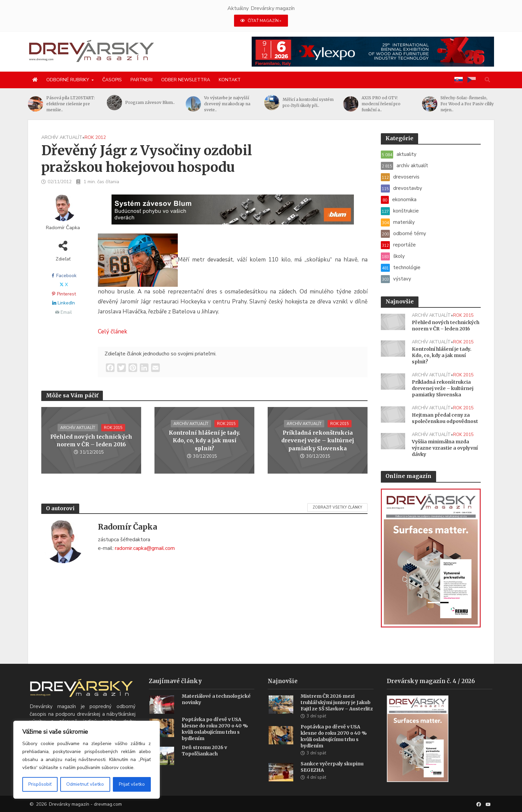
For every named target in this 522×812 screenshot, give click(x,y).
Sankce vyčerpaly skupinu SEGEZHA (332, 777)
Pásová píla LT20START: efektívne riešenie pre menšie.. (149, 104)
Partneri (141, 80)
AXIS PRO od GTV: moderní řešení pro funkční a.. (460, 104)
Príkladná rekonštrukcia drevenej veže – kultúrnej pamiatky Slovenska (318, 440)
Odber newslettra (186, 80)
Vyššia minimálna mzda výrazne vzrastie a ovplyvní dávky (445, 448)
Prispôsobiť (40, 784)
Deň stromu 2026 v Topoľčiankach (204, 760)
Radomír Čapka (63, 228)
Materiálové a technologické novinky (216, 709)
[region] (87, 760)
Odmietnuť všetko (85, 784)
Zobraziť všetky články (337, 507)
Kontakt (230, 80)
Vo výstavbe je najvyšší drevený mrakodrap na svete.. (306, 104)
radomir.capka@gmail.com (145, 548)
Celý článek (113, 332)
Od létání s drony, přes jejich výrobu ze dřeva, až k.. (71, 104)
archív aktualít (62, 137)
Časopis (112, 80)
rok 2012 (95, 137)
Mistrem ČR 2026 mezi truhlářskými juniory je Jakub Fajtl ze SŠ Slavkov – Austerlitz (337, 712)
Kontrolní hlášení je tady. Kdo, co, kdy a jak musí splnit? (204, 440)
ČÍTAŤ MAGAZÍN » (261, 21)
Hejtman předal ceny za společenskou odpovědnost (445, 418)
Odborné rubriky (68, 80)
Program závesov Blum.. (229, 102)
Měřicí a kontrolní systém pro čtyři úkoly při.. (387, 102)
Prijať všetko (132, 784)
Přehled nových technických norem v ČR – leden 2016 (91, 440)
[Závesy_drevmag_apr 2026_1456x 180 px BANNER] (233, 213)
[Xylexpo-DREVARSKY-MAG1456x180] (373, 51)
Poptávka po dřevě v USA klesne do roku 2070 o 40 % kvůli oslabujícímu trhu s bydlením (215, 739)
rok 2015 (113, 428)
